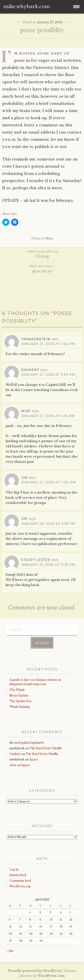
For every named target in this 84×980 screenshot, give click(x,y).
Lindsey (15, 754)
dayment (30, 370)
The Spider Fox (20, 701)
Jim (24, 478)
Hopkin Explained (31, 743)
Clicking (42, 254)
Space (34, 759)
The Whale (17, 690)
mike (26, 411)
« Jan (10, 951)
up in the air (42, 269)
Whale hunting (20, 707)
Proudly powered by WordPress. (35, 971)
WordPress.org (20, 886)
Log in (14, 869)
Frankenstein (36, 339)
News (49, 238)
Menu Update (19, 695)
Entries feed (18, 875)
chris (13, 765)
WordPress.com (51, 976)
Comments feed (20, 881)
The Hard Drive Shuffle (46, 748)
